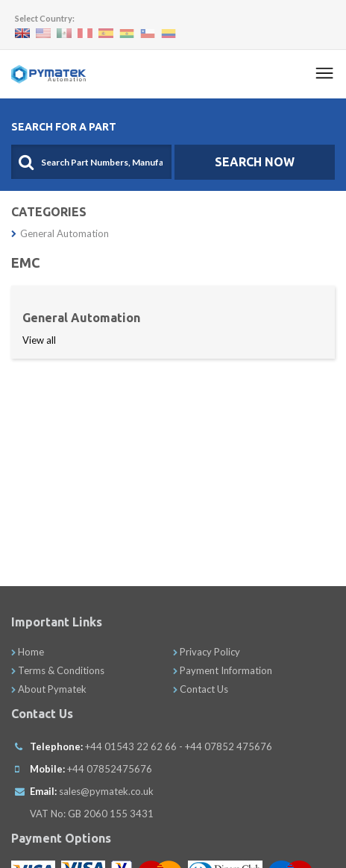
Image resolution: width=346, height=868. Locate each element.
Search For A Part (64, 127)
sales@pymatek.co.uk (106, 791)
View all (39, 340)
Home (28, 652)
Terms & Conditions (58, 670)
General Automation (60, 233)
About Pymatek (49, 689)
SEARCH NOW (255, 162)
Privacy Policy (207, 652)
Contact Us (201, 689)
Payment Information (223, 670)
